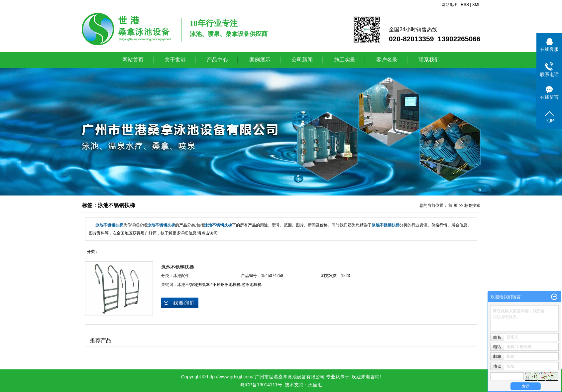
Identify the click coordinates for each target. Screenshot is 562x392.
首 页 (453, 205)
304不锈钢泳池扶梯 (223, 285)
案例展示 (260, 60)
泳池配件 (181, 276)
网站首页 (133, 60)
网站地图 (450, 5)
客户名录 (387, 60)
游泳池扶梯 (252, 285)
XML (476, 5)
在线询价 (180, 303)
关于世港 (175, 60)
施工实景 (345, 60)
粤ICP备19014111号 (261, 385)
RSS (465, 5)
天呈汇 (315, 385)
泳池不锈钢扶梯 (177, 267)
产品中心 (217, 60)
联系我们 (429, 60)
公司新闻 (302, 60)
